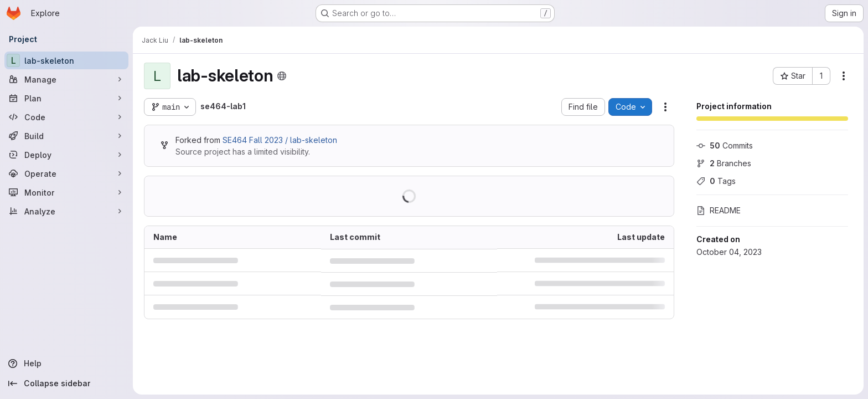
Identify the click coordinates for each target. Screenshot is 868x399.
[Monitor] (66, 192)
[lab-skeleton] (66, 60)
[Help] (66, 364)
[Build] (66, 136)
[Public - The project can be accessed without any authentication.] (282, 76)
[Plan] (66, 98)
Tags (716, 181)
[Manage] (66, 79)
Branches (724, 163)
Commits (725, 145)
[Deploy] (66, 155)
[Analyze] (66, 211)
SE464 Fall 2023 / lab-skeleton (280, 140)
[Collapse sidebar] (66, 383)
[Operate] (66, 173)
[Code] (66, 117)
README (719, 210)
